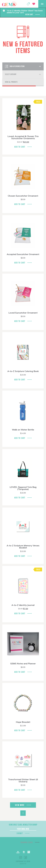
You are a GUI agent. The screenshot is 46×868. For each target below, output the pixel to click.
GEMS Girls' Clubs (9, 4)
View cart (29, 14)
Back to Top (23, 813)
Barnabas (18, 852)
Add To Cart (20, 147)
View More (20, 805)
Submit (20, 833)
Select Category (11, 74)
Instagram (21, 857)
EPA (29, 852)
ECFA (24, 852)
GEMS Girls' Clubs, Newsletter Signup (23, 825)
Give (34, 4)
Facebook (25, 857)
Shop (28, 4)
